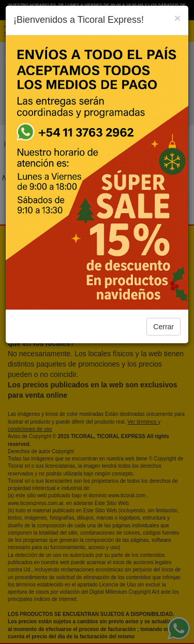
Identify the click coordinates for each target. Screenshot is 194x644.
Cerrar (163, 327)
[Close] (177, 18)
